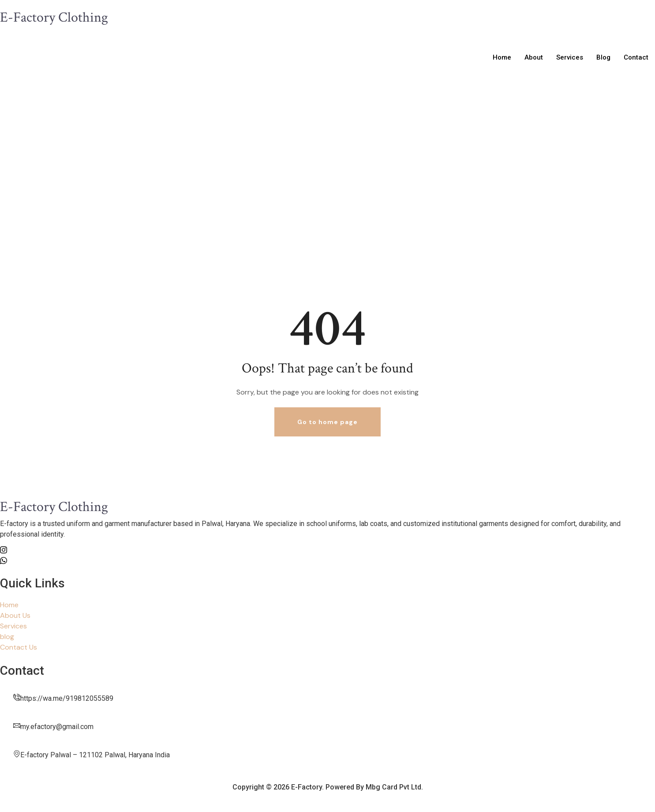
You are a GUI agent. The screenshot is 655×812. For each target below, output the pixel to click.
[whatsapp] (327, 560)
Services (570, 57)
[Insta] (327, 549)
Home (502, 57)
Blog (603, 57)
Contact (636, 57)
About (534, 57)
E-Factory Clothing (54, 17)
